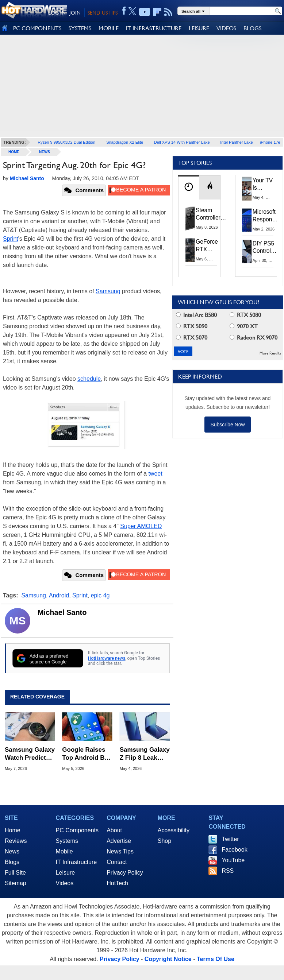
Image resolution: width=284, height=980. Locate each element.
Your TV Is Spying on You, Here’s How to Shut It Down (263, 185)
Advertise (119, 841)
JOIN (75, 13)
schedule (89, 379)
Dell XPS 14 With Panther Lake (182, 142)
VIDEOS (226, 28)
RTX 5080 (245, 315)
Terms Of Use (216, 959)
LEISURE (199, 28)
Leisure (65, 873)
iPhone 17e (270, 142)
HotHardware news (107, 658)
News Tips (120, 851)
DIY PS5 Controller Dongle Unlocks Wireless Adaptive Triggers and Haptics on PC (265, 248)
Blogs (12, 862)
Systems (67, 841)
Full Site (15, 873)
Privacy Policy (125, 873)
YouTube (233, 860)
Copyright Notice (168, 959)
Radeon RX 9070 (254, 338)
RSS (228, 871)
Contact (117, 862)
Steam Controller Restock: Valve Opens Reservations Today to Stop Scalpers (212, 214)
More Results (270, 353)
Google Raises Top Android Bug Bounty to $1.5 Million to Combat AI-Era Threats (87, 754)
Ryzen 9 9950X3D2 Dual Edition (66, 142)
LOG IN (57, 13)
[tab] (189, 187)
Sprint (11, 239)
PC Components (77, 830)
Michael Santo (62, 612)
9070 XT (244, 326)
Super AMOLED (141, 526)
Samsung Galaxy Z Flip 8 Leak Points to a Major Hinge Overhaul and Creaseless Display (145, 754)
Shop (164, 841)
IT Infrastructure (76, 862)
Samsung (108, 291)
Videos (65, 883)
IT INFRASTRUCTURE (154, 28)
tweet (155, 474)
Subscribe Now (227, 425)
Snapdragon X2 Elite (125, 142)
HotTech (117, 883)
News (45, 152)
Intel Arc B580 (196, 315)
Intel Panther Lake (236, 142)
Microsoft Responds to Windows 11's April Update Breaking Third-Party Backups (265, 216)
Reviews (16, 841)
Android (59, 595)
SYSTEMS (80, 28)
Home (13, 830)
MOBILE (109, 28)
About (114, 830)
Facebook (234, 850)
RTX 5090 (192, 326)
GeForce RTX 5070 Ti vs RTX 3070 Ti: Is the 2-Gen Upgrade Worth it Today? (207, 246)
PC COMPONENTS (37, 28)
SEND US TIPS (103, 13)
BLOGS (252, 28)
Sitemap (16, 883)
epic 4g (100, 595)
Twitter (230, 839)
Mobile (64, 851)
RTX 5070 (192, 338)
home (14, 152)
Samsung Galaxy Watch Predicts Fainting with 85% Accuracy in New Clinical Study (30, 754)
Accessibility (174, 830)
